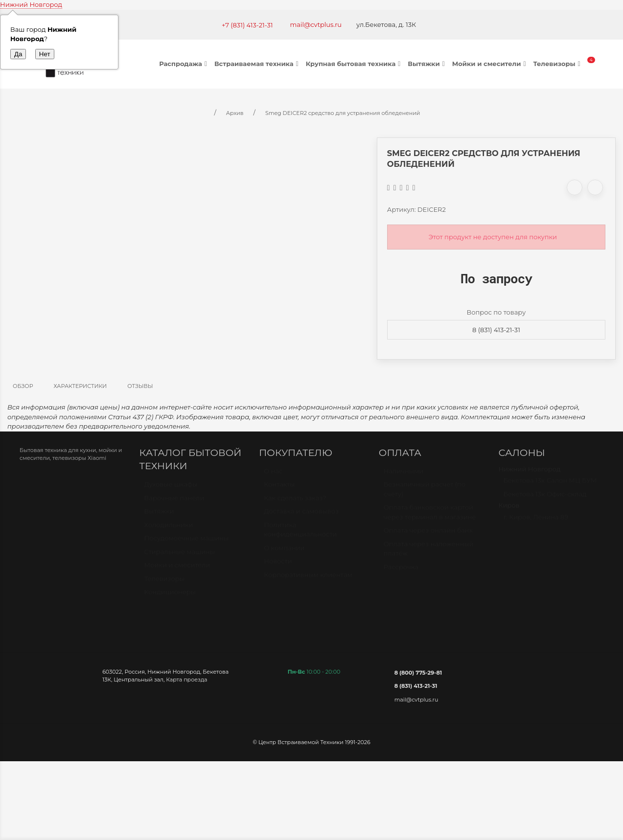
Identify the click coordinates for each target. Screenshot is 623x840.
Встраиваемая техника (258, 64)
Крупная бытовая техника (355, 64)
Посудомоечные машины (187, 543)
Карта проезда (186, 680)
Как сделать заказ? (295, 502)
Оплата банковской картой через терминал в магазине (430, 517)
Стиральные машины (180, 556)
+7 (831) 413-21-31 (247, 25)
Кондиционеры (170, 596)
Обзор (23, 386)
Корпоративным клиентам (308, 579)
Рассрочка (401, 571)
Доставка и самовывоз (301, 516)
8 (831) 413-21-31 (496, 330)
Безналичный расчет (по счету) (425, 494)
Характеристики (81, 386)
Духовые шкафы (171, 489)
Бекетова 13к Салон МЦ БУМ (550, 485)
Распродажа (184, 64)
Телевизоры (558, 64)
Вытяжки (427, 64)
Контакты (279, 489)
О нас (273, 476)
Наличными (404, 476)
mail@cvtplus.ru (316, 24)
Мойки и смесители (490, 64)
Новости (278, 566)
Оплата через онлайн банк (428, 535)
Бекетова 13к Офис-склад (545, 499)
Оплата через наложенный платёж (429, 553)
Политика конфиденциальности (300, 534)
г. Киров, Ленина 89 (536, 522)
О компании (284, 552)
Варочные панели (174, 502)
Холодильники (169, 529)
